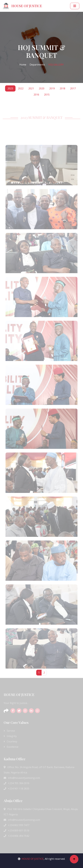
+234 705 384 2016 (16, 783)
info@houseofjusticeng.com (22, 778)
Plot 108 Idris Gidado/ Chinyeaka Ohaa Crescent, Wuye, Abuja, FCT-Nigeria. (41, 812)
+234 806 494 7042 (16, 836)
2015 (47, 95)
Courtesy (10, 741)
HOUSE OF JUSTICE (31, 859)
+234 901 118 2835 (16, 789)
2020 (42, 88)
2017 (73, 88)
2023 (10, 88)
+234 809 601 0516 (16, 831)
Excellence (11, 747)
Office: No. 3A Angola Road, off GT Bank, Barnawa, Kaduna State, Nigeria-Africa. (39, 770)
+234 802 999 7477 (16, 825)
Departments (37, 65)
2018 (62, 88)
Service (9, 731)
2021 (31, 88)
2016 (36, 95)
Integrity (10, 736)
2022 (21, 88)
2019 (52, 88)
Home (23, 65)
